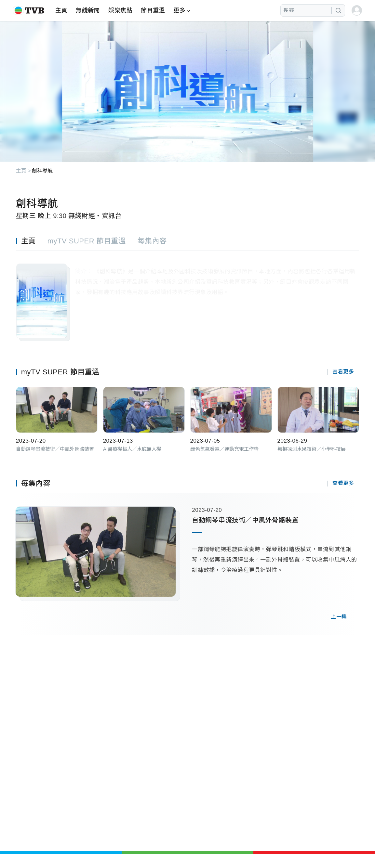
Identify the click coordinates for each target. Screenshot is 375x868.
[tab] (32, 241)
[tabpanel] (188, 296)
